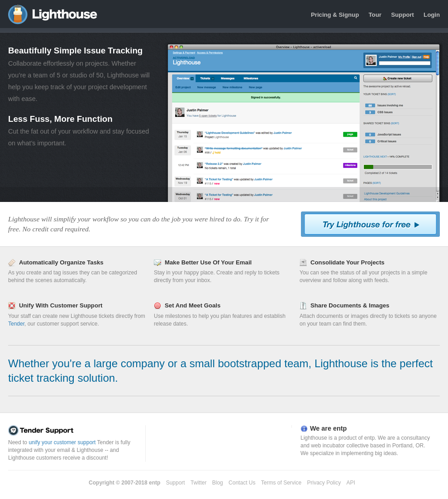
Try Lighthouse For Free (370, 224)
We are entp (328, 428)
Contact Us (242, 483)
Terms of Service (281, 483)
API (351, 483)
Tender (16, 324)
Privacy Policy (324, 483)
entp (155, 483)
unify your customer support (62, 442)
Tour (375, 15)
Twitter (198, 483)
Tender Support (75, 431)
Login (432, 15)
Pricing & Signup (335, 15)
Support (403, 15)
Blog (218, 483)
